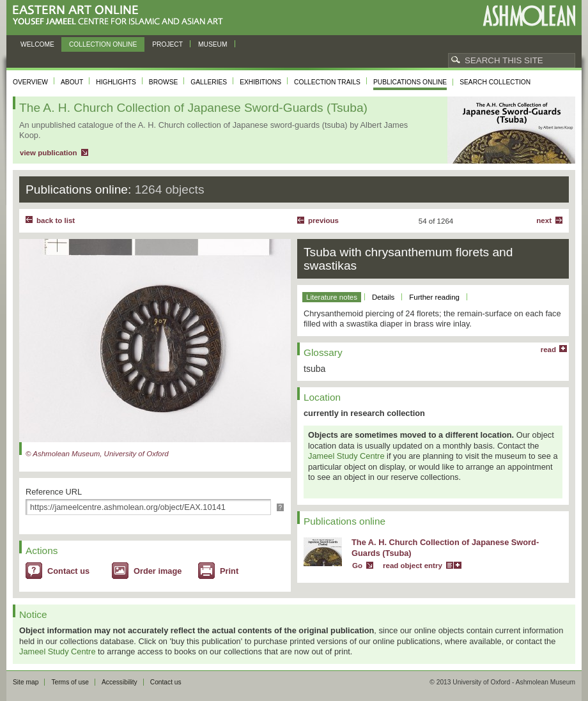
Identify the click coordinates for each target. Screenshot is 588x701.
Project (167, 44)
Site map (26, 682)
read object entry (413, 566)
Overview (30, 82)
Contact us (68, 571)
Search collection (495, 82)
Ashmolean (529, 16)
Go (357, 566)
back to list (56, 220)
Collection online (103, 44)
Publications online (410, 82)
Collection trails (327, 82)
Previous (323, 220)
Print (229, 571)
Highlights (116, 82)
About (72, 82)
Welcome (37, 44)
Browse (164, 82)
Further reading (434, 297)
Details (383, 297)
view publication (49, 153)
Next (544, 220)
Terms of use (70, 682)
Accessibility (120, 682)
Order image (158, 571)
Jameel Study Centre (346, 456)
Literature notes (332, 297)
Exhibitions (260, 82)
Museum (213, 44)
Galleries (209, 82)
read (548, 350)
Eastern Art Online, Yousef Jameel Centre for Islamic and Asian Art (121, 16)
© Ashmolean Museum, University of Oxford (97, 454)
